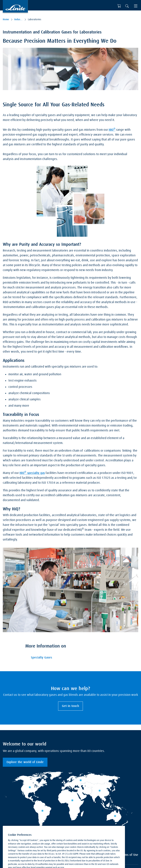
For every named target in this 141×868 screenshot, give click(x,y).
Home (6, 20)
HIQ (112, 130)
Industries (18, 20)
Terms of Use (129, 855)
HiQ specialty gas (32, 473)
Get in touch (70, 706)
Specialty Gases (41, 658)
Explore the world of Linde (25, 762)
